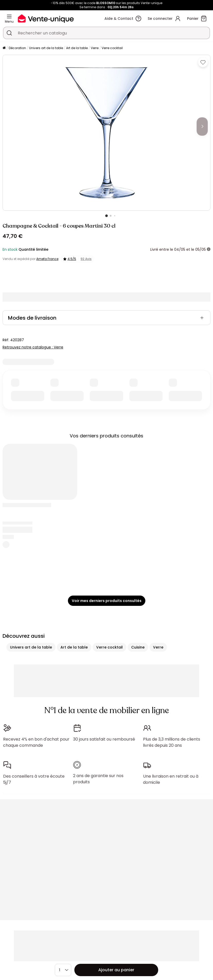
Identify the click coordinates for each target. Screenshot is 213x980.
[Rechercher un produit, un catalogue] (9, 33)
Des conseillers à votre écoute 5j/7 (34, 779)
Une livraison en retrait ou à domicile (171, 779)
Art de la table (77, 48)
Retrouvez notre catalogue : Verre (33, 347)
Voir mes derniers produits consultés (107, 601)
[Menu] (9, 16)
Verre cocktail (112, 48)
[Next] (202, 127)
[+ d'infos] (209, 249)
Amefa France (47, 259)
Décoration (17, 48)
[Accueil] (4, 48)
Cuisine (138, 647)
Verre (95, 48)
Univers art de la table (46, 48)
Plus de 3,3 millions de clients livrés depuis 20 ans (172, 742)
